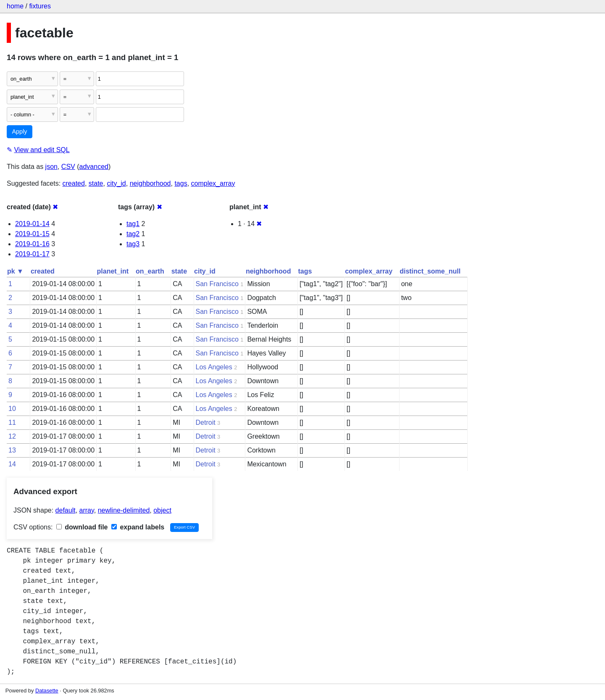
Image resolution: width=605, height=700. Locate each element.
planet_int (113, 271)
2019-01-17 (32, 254)
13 (12, 450)
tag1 (133, 224)
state (96, 183)
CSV (68, 167)
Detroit (206, 422)
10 (12, 409)
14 (12, 464)
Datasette (47, 691)
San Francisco (217, 284)
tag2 (133, 234)
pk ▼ (15, 271)
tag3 (133, 244)
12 (12, 436)
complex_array (213, 183)
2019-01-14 (32, 224)
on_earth (150, 271)
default (66, 510)
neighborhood (150, 183)
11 (12, 422)
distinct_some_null (430, 271)
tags (181, 183)
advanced (94, 167)
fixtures (40, 6)
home (15, 6)
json (51, 167)
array (87, 510)
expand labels (138, 527)
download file (82, 527)
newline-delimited (124, 510)
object (162, 510)
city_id (116, 183)
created (74, 183)
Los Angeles (214, 367)
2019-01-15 (32, 234)
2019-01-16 (32, 244)
